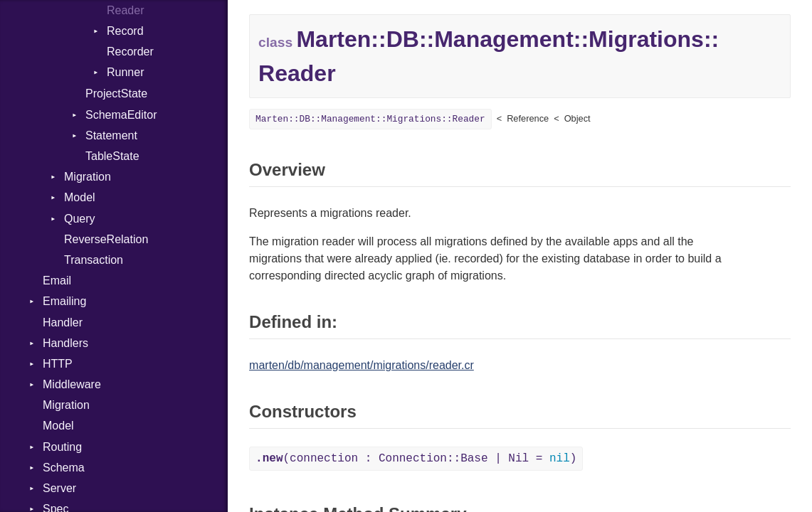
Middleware (72, 384)
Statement (111, 135)
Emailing (64, 301)
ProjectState (116, 94)
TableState (112, 156)
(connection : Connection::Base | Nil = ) (416, 459)
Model (80, 197)
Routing (62, 447)
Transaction (94, 260)
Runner (125, 72)
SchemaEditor (121, 115)
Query (80, 219)
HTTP (58, 364)
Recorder (130, 52)
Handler (63, 322)
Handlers (65, 343)
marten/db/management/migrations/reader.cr (362, 365)
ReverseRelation (106, 239)
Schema (64, 468)
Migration (88, 177)
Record (125, 31)
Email (57, 281)
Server (59, 488)
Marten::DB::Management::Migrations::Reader (370, 119)
